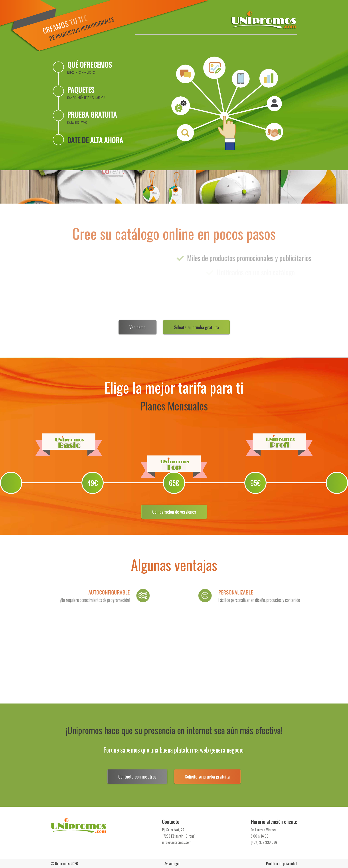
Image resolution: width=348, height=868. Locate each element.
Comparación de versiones (174, 512)
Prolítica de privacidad (282, 864)
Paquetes (86, 92)
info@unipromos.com (177, 842)
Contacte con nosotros (137, 777)
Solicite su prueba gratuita (196, 327)
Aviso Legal (172, 864)
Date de (95, 140)
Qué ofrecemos (90, 67)
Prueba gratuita (92, 117)
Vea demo (137, 327)
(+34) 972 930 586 (264, 842)
